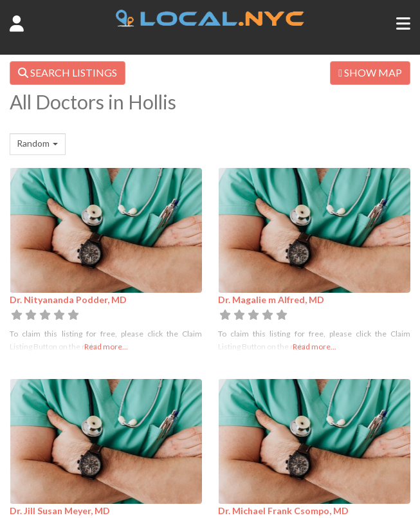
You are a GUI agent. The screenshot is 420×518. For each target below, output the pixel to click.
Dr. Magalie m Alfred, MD (271, 300)
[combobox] (38, 144)
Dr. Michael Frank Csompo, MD (283, 511)
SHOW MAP (370, 72)
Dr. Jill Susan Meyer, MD (60, 511)
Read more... (106, 347)
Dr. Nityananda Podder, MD (68, 300)
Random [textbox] (33, 143)
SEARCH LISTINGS (68, 72)
